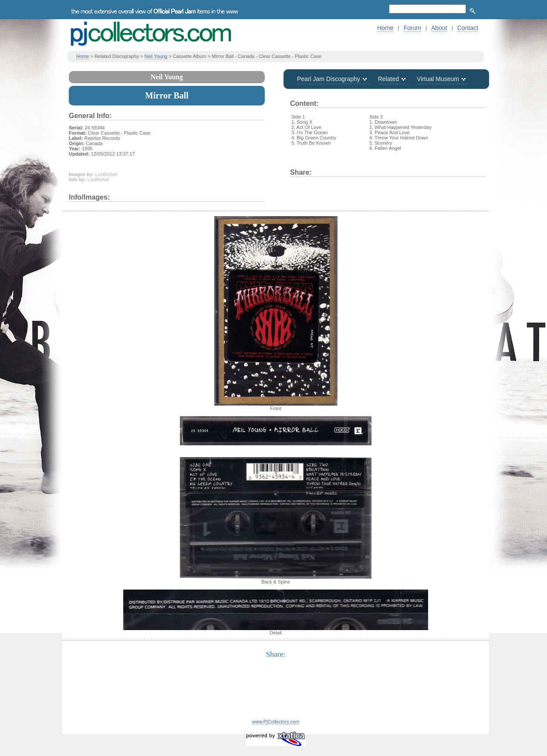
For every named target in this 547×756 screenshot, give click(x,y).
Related (388, 79)
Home (385, 28)
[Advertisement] (276, 694)
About (439, 28)
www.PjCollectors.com (276, 722)
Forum (412, 28)
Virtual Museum (438, 79)
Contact (468, 28)
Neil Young (156, 56)
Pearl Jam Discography (329, 79)
